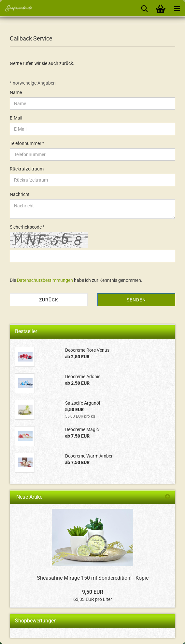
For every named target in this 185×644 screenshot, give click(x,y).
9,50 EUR (93, 592)
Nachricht (20, 194)
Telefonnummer (26, 143)
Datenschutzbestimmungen (45, 280)
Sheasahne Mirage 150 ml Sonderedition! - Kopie (93, 578)
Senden (136, 300)
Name (16, 92)
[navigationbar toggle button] (177, 8)
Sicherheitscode (26, 227)
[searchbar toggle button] (144, 8)
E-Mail (16, 118)
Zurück (49, 300)
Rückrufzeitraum (27, 169)
